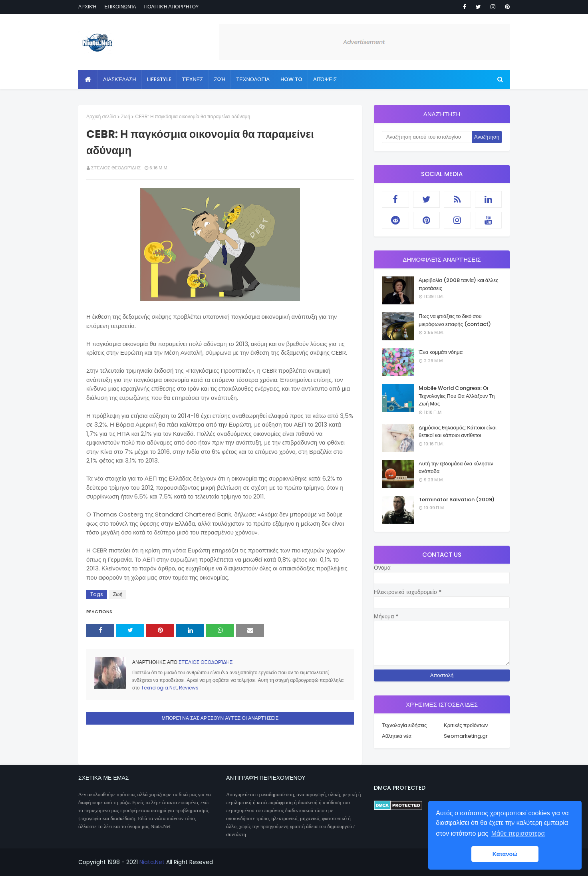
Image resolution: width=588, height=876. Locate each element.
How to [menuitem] (291, 79)
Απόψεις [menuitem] (325, 79)
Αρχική (87, 7)
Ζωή (126, 116)
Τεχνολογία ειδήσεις (404, 725)
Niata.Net (152, 862)
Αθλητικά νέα (397, 736)
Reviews (189, 688)
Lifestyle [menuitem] (159, 79)
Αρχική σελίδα (101, 116)
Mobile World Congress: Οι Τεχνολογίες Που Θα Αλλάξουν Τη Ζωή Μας (457, 396)
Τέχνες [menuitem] (193, 79)
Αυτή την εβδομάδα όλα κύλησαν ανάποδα (456, 468)
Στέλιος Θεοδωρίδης (116, 168)
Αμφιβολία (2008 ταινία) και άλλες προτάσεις (458, 284)
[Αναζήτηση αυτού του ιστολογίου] (427, 137)
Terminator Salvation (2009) (457, 500)
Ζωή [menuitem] (220, 79)
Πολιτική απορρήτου (172, 7)
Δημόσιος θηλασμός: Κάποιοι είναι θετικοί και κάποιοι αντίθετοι (458, 432)
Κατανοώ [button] (505, 854)
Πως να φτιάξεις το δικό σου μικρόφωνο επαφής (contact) (455, 320)
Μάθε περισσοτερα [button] (518, 833)
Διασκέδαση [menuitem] (120, 79)
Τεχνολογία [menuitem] (253, 79)
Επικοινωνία (120, 7)
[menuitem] (88, 79)
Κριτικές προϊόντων (466, 725)
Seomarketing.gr (466, 736)
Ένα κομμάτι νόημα (441, 352)
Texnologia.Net (159, 688)
